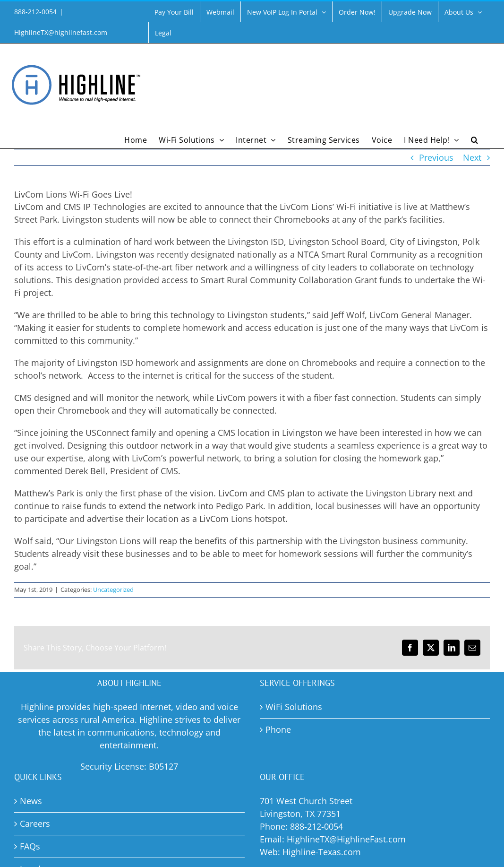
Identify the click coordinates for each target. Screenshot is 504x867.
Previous (436, 157)
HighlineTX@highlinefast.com (61, 32)
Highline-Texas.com (322, 852)
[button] (475, 139)
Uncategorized (113, 590)
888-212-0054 (316, 826)
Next (472, 157)
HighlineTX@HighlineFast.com (346, 839)
